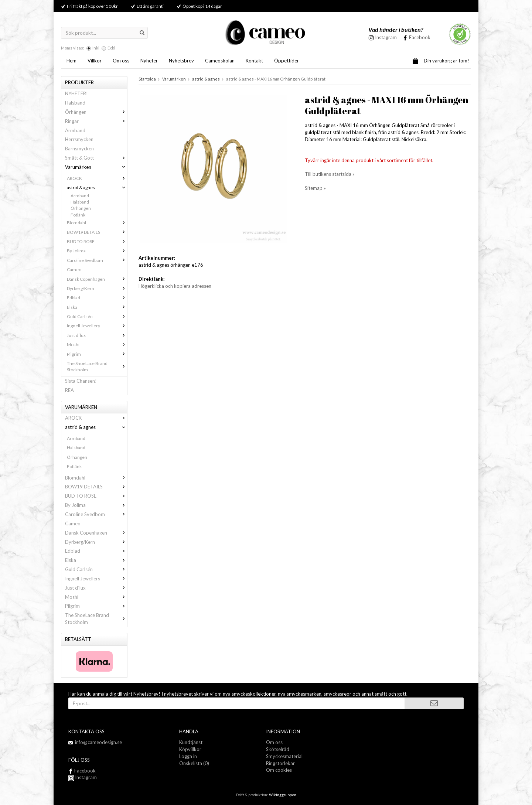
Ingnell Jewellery (97, 326)
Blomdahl (97, 223)
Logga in (188, 756)
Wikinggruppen (283, 795)
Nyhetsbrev (181, 61)
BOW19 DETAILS (97, 232)
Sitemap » (315, 188)
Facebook (420, 37)
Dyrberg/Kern (97, 288)
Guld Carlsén (97, 316)
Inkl (96, 48)
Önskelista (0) (194, 763)
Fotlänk (78, 215)
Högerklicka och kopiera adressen (175, 286)
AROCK (97, 178)
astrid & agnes (97, 187)
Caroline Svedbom (97, 260)
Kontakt (254, 61)
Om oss (121, 61)
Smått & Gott (96, 158)
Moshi (97, 344)
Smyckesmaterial (284, 756)
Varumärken (96, 167)
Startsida (147, 79)
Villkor (95, 61)
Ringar (96, 121)
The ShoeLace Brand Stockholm (97, 366)
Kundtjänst (191, 742)
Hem (71, 61)
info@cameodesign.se (98, 742)
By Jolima (97, 251)
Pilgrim (97, 354)
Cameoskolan (220, 61)
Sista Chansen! (81, 381)
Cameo (74, 270)
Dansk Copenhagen (97, 279)
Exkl (111, 48)
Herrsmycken (79, 139)
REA (69, 390)
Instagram (83, 777)
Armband (75, 130)
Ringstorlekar (280, 763)
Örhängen (96, 112)
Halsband (75, 103)
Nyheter (149, 61)
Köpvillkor (190, 749)
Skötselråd (278, 749)
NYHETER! (76, 93)
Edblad (97, 298)
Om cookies (279, 770)
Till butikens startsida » (330, 174)
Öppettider (287, 61)
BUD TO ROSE (97, 241)
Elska (97, 307)
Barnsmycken (79, 149)
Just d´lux (97, 335)
